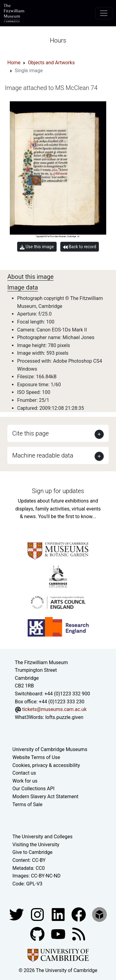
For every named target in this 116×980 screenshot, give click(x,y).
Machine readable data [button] (43, 455)
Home (14, 63)
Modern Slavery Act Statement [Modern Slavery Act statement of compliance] (46, 797)
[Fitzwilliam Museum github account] (38, 934)
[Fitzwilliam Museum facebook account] (59, 914)
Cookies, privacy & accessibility (46, 765)
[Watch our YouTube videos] (59, 934)
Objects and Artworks (51, 63)
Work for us (25, 781)
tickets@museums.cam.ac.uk (54, 709)
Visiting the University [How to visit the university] (36, 845)
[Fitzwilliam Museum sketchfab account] (99, 914)
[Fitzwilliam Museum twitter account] (17, 914)
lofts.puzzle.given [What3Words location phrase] (64, 717)
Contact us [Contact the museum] (24, 773)
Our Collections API (34, 789)
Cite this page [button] (30, 433)
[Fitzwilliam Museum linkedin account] (79, 914)
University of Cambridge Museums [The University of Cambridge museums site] (50, 749)
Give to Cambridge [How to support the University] (33, 852)
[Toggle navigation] (104, 13)
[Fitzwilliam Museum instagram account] (38, 914)
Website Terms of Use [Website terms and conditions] (36, 757)
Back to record (80, 247)
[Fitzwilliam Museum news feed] (79, 934)
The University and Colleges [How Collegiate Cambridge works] (43, 837)
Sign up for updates (58, 491)
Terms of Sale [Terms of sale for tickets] (28, 804)
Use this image (37, 247)
